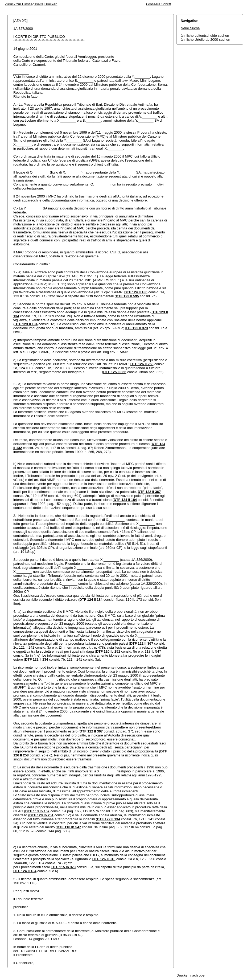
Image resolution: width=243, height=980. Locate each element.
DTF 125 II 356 (115, 372)
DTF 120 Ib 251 (108, 651)
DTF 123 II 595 (127, 296)
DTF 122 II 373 (136, 328)
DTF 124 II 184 (125, 500)
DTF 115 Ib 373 (63, 867)
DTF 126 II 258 (142, 364)
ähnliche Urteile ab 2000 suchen (205, 40)
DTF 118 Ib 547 (69, 827)
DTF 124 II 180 (136, 292)
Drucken (51, 4)
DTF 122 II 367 (149, 492)
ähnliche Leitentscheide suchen (205, 36)
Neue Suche (190, 28)
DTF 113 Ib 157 (37, 811)
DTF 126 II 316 (104, 859)
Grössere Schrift (159, 4)
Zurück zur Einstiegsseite (24, 4)
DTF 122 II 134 (37, 659)
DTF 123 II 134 (26, 324)
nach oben (198, 975)
